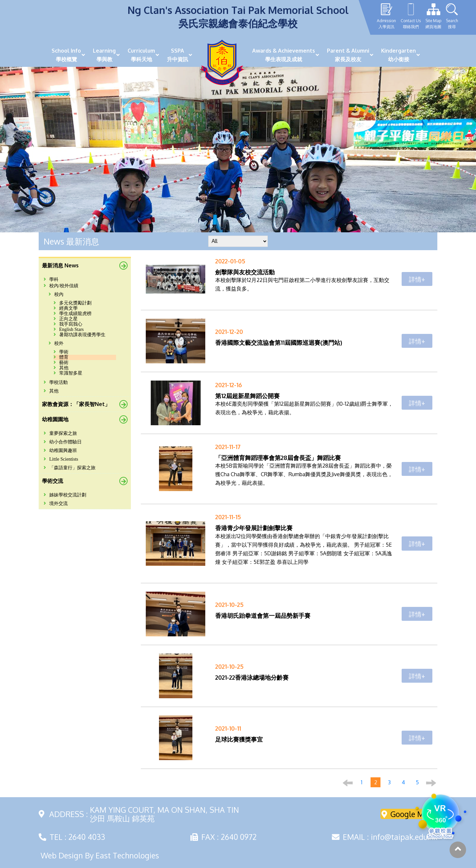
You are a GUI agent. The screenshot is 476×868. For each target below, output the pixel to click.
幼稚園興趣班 (60, 451)
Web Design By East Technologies (100, 855)
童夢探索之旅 (60, 433)
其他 (51, 391)
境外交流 (56, 503)
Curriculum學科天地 (141, 55)
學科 (51, 279)
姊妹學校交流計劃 (65, 495)
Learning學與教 (104, 55)
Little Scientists (61, 459)
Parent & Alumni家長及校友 (348, 55)
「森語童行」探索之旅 (70, 468)
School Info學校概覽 (66, 55)
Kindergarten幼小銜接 (398, 55)
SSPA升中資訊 (178, 55)
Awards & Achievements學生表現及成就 (284, 55)
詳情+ (417, 279)
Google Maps (409, 814)
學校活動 (56, 382)
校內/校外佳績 (61, 286)
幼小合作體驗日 (63, 442)
